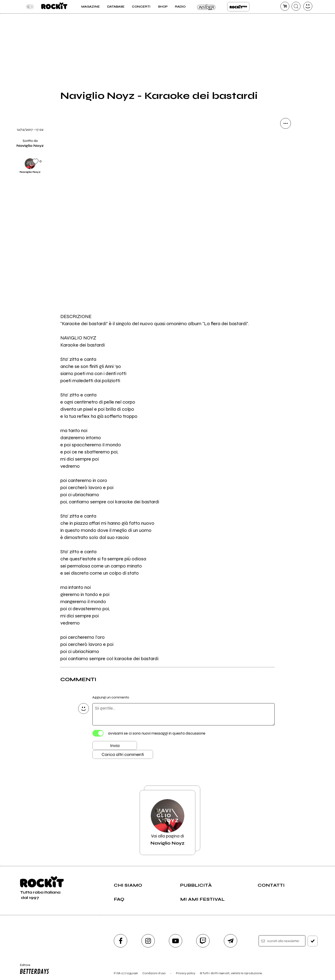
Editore (33, 970)
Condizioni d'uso (154, 973)
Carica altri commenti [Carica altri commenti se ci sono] (123, 754)
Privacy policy (186, 973)
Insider (206, 7)
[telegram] (231, 941)
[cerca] (296, 6)
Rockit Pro (238, 7)
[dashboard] (308, 6)
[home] (54, 7)
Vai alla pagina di (167, 823)
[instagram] (148, 941)
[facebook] (121, 941)
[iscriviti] (313, 941)
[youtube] (176, 941)
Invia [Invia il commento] (115, 746)
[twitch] (203, 941)
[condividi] (286, 123)
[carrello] (285, 6)
